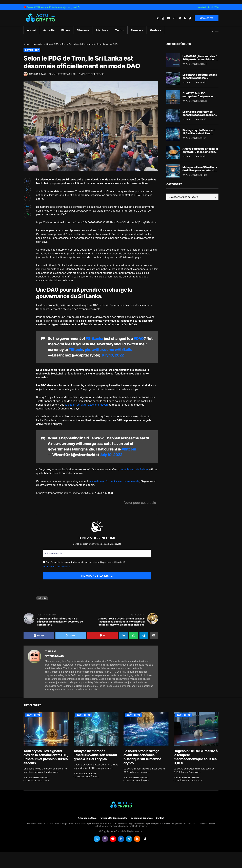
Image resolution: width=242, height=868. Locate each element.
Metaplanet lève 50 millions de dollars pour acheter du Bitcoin (200, 170)
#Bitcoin (76, 350)
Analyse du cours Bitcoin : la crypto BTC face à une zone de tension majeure (200, 152)
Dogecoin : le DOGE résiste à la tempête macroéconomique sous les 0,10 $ (196, 757)
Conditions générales (142, 818)
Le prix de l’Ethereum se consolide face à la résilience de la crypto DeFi (200, 115)
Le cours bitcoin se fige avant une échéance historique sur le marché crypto (142, 757)
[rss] (185, 18)
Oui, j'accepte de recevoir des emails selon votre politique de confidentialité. (84, 562)
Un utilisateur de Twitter (134, 469)
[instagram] (163, 18)
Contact (160, 818)
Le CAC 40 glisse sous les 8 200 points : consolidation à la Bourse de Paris (200, 59)
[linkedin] (174, 18)
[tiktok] (190, 18)
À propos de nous (87, 818)
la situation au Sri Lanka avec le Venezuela (114, 481)
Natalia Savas (38, 74)
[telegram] (179, 18)
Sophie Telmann (189, 777)
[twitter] (158, 18)
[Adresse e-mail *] (97, 554)
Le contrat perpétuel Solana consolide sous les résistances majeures (200, 78)
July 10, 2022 (113, 355)
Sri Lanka (42, 598)
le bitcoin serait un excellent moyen (86, 405)
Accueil (27, 44)
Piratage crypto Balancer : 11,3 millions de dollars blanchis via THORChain (199, 133)
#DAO (139, 338)
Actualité (38, 44)
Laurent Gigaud (39, 777)
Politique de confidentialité (57, 566)
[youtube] (169, 18)
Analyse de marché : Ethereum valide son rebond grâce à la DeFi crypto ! (95, 755)
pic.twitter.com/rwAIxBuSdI (109, 350)
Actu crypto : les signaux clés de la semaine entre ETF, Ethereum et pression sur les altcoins (46, 757)
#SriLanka (94, 338)
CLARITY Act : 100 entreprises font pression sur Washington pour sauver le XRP (200, 98)
